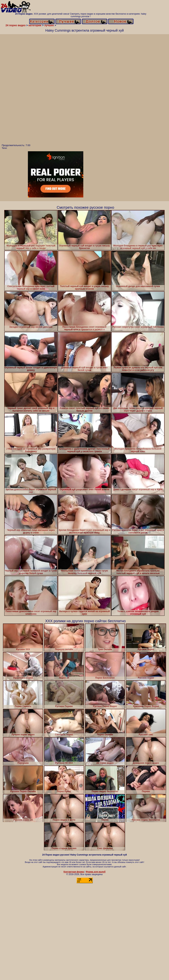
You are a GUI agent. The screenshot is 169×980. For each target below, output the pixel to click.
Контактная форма (74, 872)
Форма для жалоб (96, 872)
